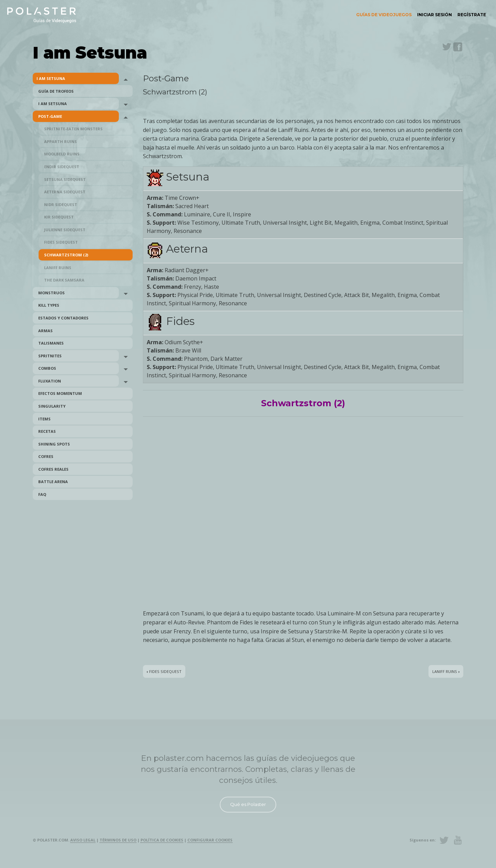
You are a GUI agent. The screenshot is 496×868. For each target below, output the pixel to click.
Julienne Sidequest (65, 230)
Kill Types (49, 305)
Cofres (46, 456)
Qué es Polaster (248, 804)
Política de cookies (162, 840)
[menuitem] (384, 15)
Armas (45, 331)
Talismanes (51, 343)
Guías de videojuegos (384, 15)
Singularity (52, 406)
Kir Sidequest (59, 217)
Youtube (458, 840)
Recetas (47, 431)
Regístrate (472, 15)
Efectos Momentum (60, 393)
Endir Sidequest (62, 167)
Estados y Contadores (63, 318)
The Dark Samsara (64, 280)
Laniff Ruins (58, 268)
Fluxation (50, 381)
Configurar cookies (210, 840)
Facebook (458, 47)
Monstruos (51, 293)
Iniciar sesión (435, 15)
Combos (47, 368)
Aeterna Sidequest (65, 192)
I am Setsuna (51, 78)
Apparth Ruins (60, 141)
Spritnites (50, 356)
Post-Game (50, 116)
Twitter (447, 47)
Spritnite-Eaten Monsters (73, 129)
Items (44, 419)
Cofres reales (53, 469)
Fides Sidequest (61, 242)
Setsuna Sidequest (65, 179)
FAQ (42, 494)
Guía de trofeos (56, 91)
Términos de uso (118, 840)
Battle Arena (53, 482)
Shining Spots (54, 444)
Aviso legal (83, 840)
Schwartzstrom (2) (66, 255)
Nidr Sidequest (61, 205)
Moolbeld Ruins (62, 154)
